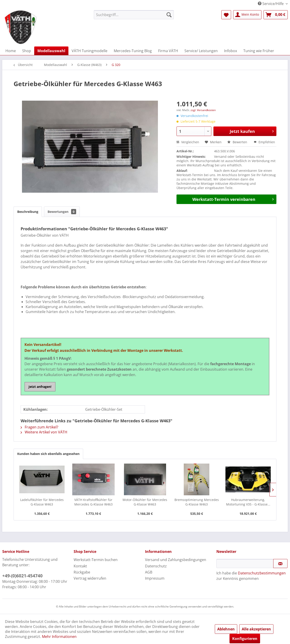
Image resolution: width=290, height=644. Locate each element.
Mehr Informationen (59, 637)
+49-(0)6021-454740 (22, 576)
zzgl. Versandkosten (203, 110)
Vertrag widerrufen (90, 578)
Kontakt (80, 566)
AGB (149, 572)
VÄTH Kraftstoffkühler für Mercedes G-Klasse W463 (93, 502)
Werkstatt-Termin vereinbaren (233, 199)
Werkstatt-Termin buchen (96, 560)
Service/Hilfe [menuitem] (271, 4)
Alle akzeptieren (256, 629)
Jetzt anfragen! (40, 387)
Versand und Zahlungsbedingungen (176, 560)
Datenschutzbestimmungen (262, 573)
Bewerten (238, 142)
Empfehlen (264, 142)
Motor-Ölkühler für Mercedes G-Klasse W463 (145, 502)
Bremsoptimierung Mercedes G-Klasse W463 (197, 502)
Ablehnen (226, 629)
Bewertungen (62, 212)
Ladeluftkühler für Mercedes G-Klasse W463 (42, 502)
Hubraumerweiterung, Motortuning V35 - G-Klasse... (248, 502)
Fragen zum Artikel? (39, 427)
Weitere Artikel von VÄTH (44, 432)
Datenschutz (156, 566)
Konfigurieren (245, 639)
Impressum (155, 578)
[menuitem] (134, 15)
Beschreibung (28, 212)
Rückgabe (82, 572)
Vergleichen (188, 142)
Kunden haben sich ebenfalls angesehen (48, 454)
